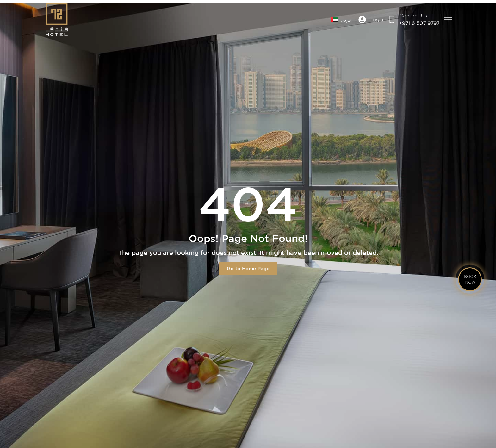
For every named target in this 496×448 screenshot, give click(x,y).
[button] (448, 20)
